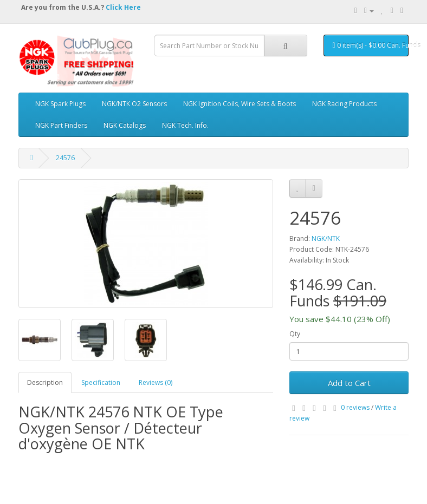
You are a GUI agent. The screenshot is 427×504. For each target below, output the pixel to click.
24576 (65, 158)
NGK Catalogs (125, 125)
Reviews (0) (156, 382)
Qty (295, 334)
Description (45, 382)
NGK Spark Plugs (60, 104)
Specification (101, 382)
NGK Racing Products (344, 104)
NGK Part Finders (61, 125)
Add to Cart (349, 383)
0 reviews (355, 407)
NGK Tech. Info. (185, 125)
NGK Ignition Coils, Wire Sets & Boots (240, 104)
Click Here (123, 7)
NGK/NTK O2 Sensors (134, 104)
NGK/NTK (326, 238)
